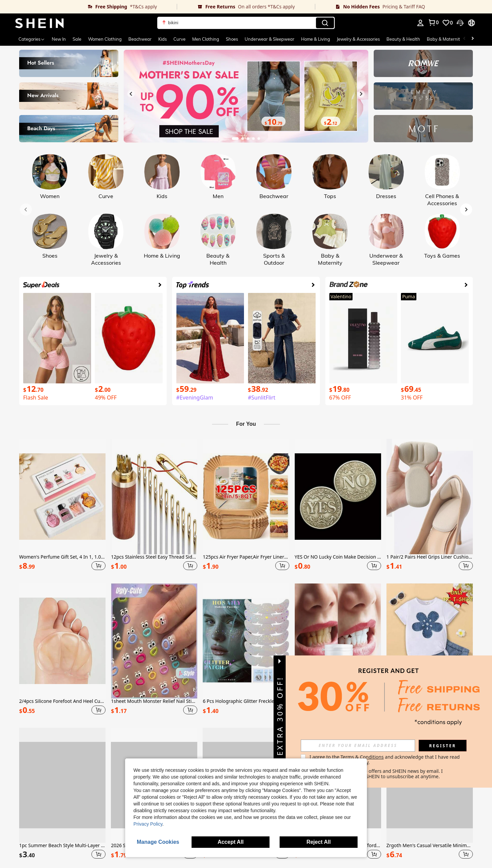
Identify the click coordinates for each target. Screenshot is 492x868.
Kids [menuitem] (162, 39)
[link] (89, 7)
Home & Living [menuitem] (316, 39)
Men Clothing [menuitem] (206, 39)
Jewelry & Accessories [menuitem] (358, 39)
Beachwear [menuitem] (140, 39)
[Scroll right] (473, 39)
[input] (358, 746)
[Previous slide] (131, 94)
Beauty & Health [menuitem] (403, 39)
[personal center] (420, 23)
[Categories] (32, 39)
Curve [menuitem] (179, 39)
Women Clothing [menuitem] (105, 39)
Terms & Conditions (362, 757)
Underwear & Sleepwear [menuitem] (270, 39)
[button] (246, 23)
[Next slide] (361, 94)
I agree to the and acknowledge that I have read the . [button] (385, 760)
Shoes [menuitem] (232, 39)
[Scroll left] (464, 39)
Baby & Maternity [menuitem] (445, 39)
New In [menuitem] (59, 39)
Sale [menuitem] (77, 39)
